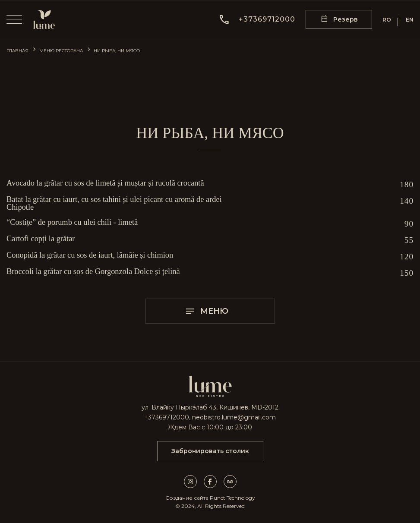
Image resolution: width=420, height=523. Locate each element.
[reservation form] (339, 19)
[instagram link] (194, 482)
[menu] (14, 19)
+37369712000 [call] (167, 417)
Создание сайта (187, 498)
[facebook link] (214, 482)
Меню (207, 311)
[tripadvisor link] (230, 482)
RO (387, 20)
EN (410, 20)
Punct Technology (232, 498)
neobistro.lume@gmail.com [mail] (234, 417)
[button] (257, 20)
